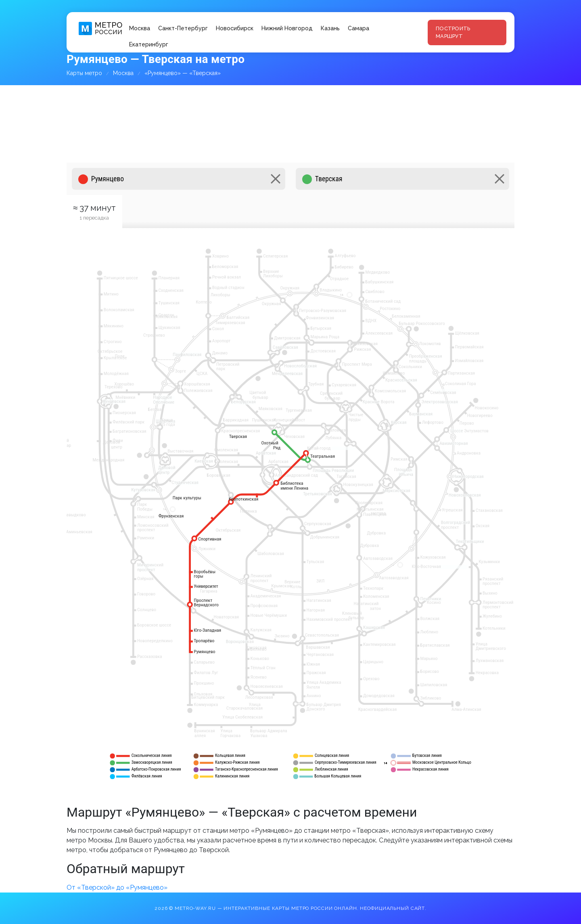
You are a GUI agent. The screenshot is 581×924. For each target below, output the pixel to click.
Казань (330, 28)
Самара (358, 28)
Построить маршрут (453, 32)
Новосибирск (235, 28)
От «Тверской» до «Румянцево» (117, 887)
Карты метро (84, 73)
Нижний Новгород (287, 28)
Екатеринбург (149, 44)
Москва (140, 28)
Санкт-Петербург (183, 28)
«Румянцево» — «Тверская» (183, 73)
